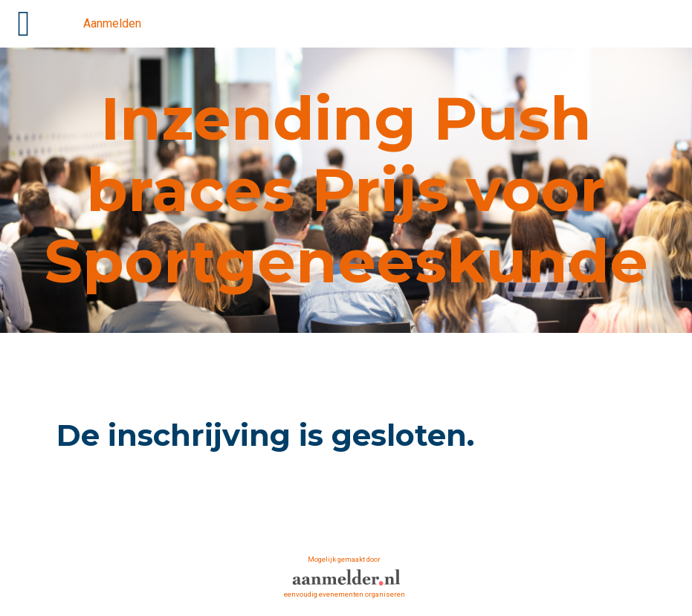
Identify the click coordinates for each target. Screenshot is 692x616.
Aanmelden (112, 23)
